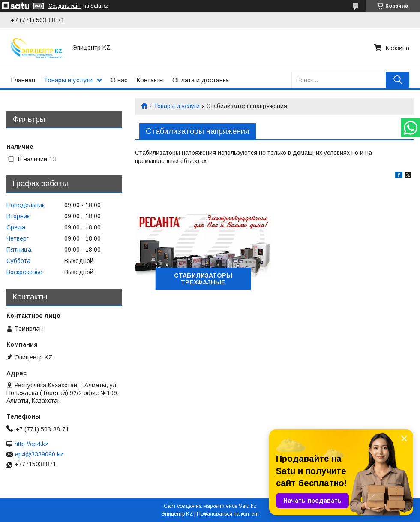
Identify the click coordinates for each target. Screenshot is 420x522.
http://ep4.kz (31, 444)
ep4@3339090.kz (39, 454)
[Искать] (397, 80)
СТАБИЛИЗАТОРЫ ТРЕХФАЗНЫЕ (203, 279)
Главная (23, 80)
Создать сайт (65, 6)
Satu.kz (247, 506)
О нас (119, 80)
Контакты (150, 80)
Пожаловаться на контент (228, 514)
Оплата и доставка (201, 80)
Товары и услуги (68, 80)
